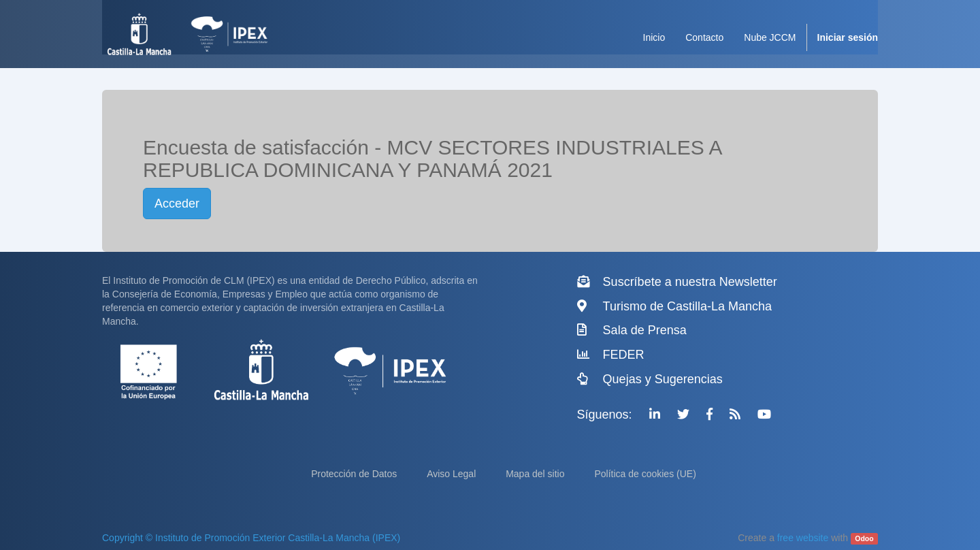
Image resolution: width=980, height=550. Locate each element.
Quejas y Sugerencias (663, 379)
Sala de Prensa (645, 330)
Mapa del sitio (536, 474)
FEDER (624, 355)
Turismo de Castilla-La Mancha (687, 306)
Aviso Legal (453, 474)
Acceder (177, 204)
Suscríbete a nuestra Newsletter (690, 282)
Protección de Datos (355, 474)
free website (803, 538)
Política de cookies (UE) (645, 474)
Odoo (864, 538)
